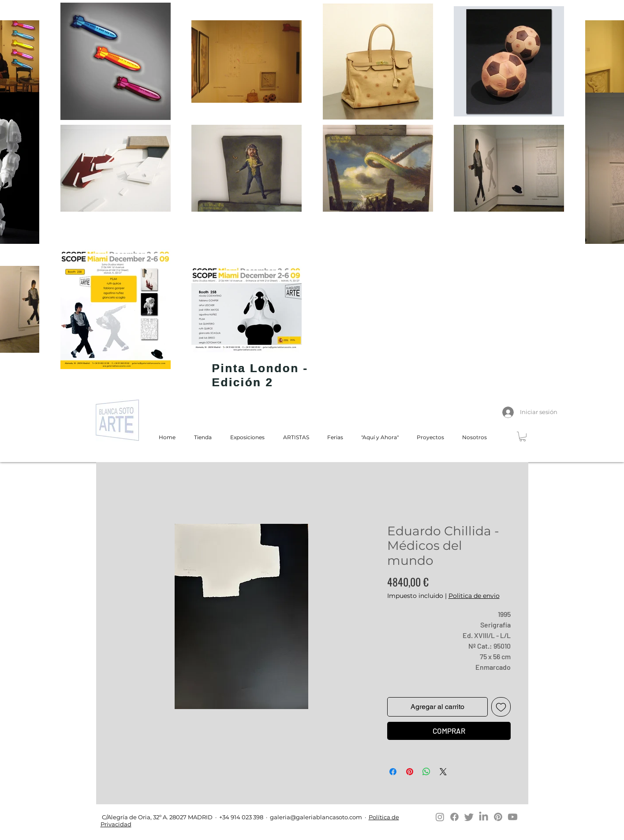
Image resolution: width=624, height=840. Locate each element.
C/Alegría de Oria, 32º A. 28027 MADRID (157, 817)
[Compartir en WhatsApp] (426, 772)
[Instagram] (440, 817)
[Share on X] (443, 772)
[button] (523, 437)
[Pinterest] (498, 817)
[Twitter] (469, 817)
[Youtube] (513, 817)
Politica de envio (474, 596)
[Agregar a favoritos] (501, 707)
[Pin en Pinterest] (410, 772)
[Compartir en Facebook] (393, 772)
